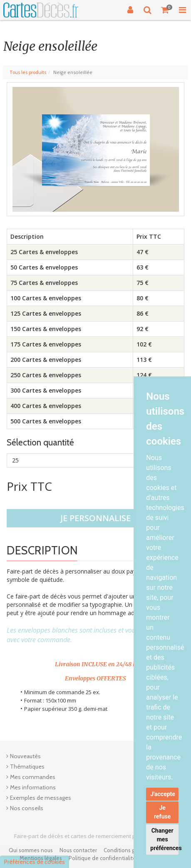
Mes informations (33, 787)
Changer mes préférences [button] (164, 839)
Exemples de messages (41, 798)
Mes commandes (33, 777)
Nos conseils (27, 808)
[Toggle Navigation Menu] (182, 10)
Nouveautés (25, 756)
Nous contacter (78, 850)
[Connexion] (130, 10)
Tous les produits (28, 72)
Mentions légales (41, 858)
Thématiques (27, 767)
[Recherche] (148, 10)
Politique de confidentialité (102, 858)
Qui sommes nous (31, 850)
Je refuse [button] (162, 812)
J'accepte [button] (163, 794)
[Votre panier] (165, 10)
